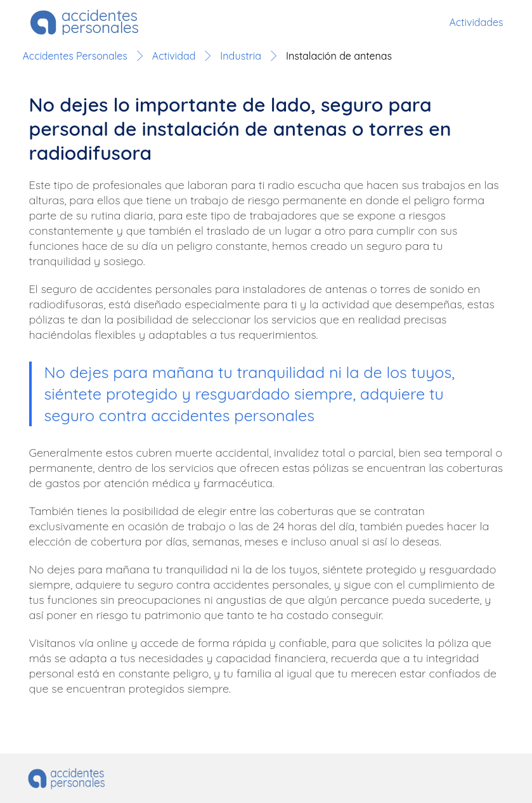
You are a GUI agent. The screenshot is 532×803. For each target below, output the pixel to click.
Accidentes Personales (75, 56)
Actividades (476, 22)
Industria (241, 56)
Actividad (174, 56)
